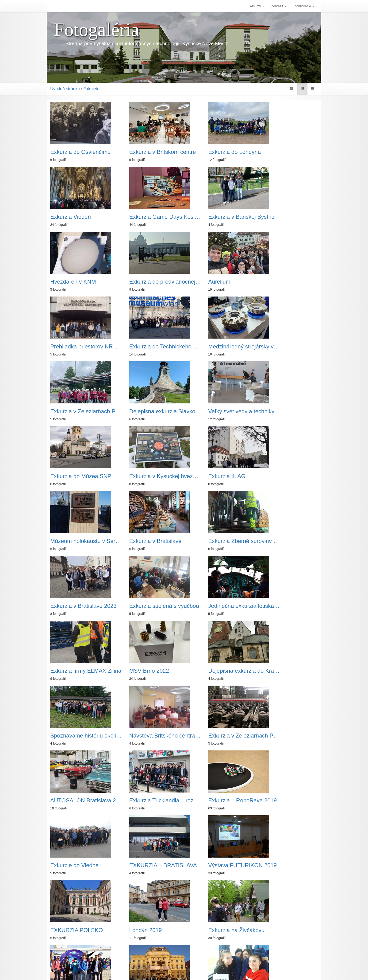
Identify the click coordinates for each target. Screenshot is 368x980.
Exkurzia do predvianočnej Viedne (287, 217)
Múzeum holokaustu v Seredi (218, 411)
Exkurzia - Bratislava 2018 (218, 865)
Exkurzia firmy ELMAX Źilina (287, 800)
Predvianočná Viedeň (146, 930)
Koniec (228, 951)
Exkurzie (91, 89)
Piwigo (207, 971)
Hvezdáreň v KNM (210, 217)
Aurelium (61, 282)
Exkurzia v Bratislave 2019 (81, 800)
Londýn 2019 (135, 736)
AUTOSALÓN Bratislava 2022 (218, 606)
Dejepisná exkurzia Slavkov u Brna (150, 347)
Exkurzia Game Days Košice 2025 (81, 217)
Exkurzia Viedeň (277, 152)
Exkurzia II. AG (138, 411)
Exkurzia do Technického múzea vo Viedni (218, 282)
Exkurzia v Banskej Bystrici (150, 217)
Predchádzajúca (165, 951)
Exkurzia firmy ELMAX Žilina (81, 541)
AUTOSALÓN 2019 (281, 736)
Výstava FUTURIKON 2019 (287, 671)
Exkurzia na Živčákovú (216, 736)
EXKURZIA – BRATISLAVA (218, 671)
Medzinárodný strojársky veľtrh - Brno (287, 282)
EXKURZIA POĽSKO (77, 736)
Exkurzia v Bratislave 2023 (150, 476)
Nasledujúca (208, 951)
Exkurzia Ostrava (72, 930)
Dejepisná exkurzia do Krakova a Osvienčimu (218, 541)
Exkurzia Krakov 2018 (146, 800)
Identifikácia (304, 6)
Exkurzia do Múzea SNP (287, 347)
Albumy (257, 6)
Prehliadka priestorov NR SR (150, 282)
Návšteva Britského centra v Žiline (81, 606)
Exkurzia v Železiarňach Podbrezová (81, 347)
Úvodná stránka (65, 89)
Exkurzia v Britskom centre (150, 152)
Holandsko (270, 865)
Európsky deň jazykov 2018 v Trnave (81, 865)
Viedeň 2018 (203, 800)
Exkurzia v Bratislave (282, 411)
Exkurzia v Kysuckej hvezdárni (81, 411)
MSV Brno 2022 (139, 541)
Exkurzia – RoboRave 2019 (81, 671)
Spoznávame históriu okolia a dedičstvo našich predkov (287, 541)
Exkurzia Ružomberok (147, 865)
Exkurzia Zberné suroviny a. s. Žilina (81, 476)
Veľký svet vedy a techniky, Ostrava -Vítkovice (218, 347)
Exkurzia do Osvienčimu (80, 152)
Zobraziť (279, 6)
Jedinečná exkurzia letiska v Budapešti (287, 476)
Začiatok (142, 951)
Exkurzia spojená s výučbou (218, 476)
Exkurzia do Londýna (214, 152)
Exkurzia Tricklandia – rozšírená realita (287, 606)
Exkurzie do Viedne (143, 671)
